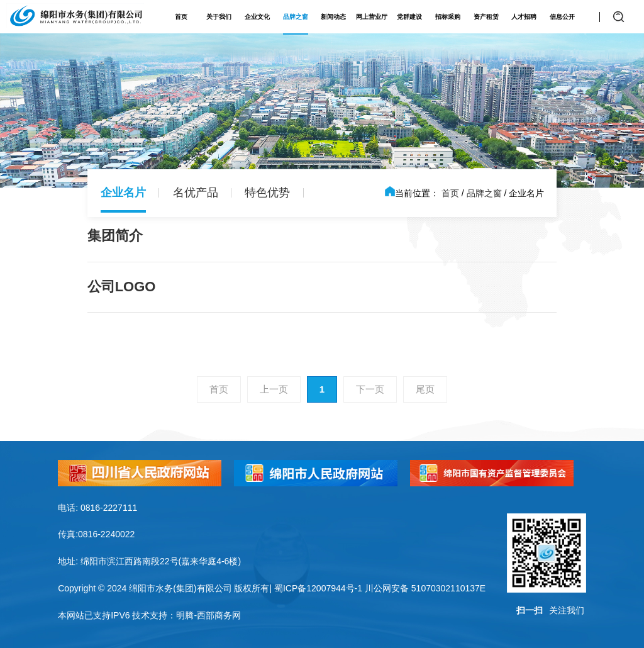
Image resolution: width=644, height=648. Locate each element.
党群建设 (409, 17)
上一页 (274, 389)
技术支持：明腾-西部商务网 (186, 615)
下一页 (370, 389)
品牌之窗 (296, 17)
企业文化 (257, 17)
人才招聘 (524, 17)
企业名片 (123, 193)
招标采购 (448, 17)
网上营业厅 (372, 17)
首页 (181, 17)
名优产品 (196, 193)
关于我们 (219, 17)
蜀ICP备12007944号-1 (318, 588)
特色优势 (267, 193)
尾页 (425, 389)
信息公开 (562, 17)
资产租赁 (486, 17)
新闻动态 (333, 17)
